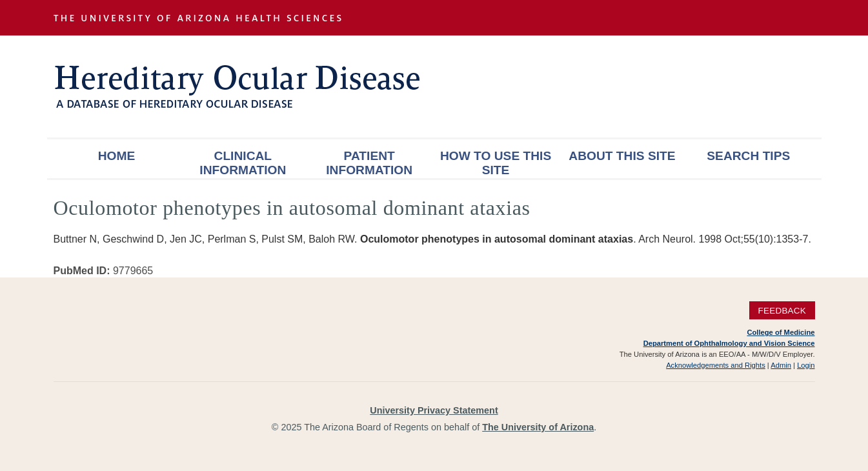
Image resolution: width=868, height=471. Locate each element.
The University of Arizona (538, 427)
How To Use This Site (496, 163)
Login (806, 365)
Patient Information (369, 163)
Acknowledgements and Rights (716, 365)
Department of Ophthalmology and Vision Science (729, 343)
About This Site (622, 156)
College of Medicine (781, 332)
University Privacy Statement (434, 410)
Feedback (782, 311)
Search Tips (748, 156)
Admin (781, 365)
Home (117, 156)
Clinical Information (243, 163)
